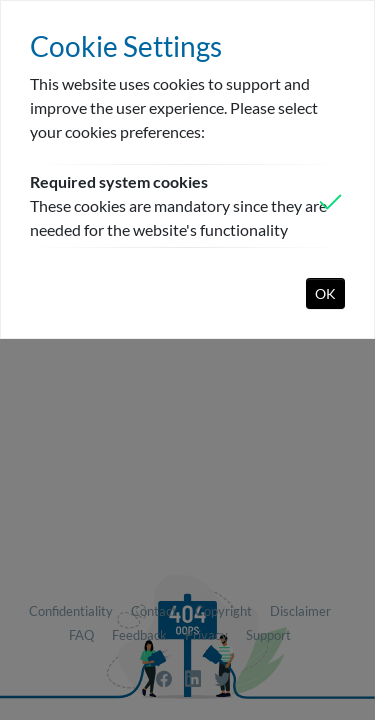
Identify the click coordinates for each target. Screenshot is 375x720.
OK (325, 293)
